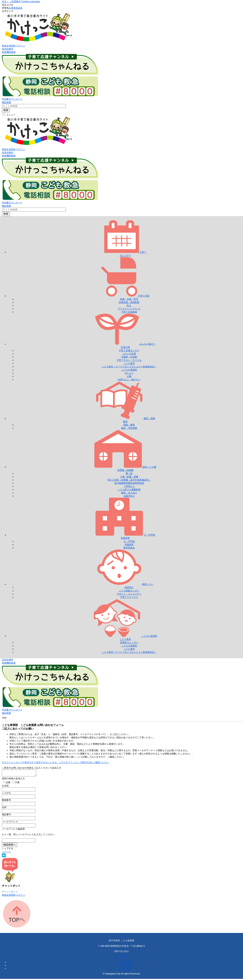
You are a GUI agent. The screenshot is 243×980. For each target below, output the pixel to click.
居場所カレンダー (129, 642)
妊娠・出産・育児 (129, 299)
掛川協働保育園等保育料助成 (129, 483)
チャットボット (10, 893)
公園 (129, 376)
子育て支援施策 (129, 312)
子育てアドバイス (129, 597)
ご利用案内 (15, 2)
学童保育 (129, 545)
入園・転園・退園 (129, 477)
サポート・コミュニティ (129, 594)
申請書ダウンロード (12, 99)
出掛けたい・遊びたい (129, 379)
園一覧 (129, 473)
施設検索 (6, 102)
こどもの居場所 (129, 370)
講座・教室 (129, 425)
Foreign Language (31, 2)
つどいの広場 (129, 354)
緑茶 (20, 8)
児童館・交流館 (129, 357)
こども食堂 (129, 363)
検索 (6, 110)
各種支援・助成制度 (129, 302)
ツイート (6, 853)
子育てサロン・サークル (129, 360)
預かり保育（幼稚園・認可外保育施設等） (129, 480)
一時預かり (129, 486)
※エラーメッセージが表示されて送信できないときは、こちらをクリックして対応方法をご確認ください (55, 762)
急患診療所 (8, 49)
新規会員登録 (9, 46)
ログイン (21, 46)
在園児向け (129, 496)
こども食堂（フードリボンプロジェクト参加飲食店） (129, 367)
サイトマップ (125, 970)
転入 (129, 305)
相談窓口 (129, 587)
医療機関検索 (9, 52)
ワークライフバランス (129, 309)
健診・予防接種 (129, 428)
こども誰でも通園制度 (129, 490)
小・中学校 (129, 541)
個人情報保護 (125, 963)
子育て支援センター (129, 350)
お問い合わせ (121, 958)
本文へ (5, 2)
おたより (129, 373)
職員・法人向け (129, 493)
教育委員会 (129, 548)
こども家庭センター (129, 591)
